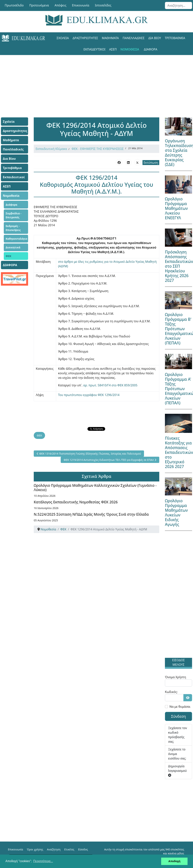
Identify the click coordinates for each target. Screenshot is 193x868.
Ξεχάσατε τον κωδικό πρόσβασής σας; (178, 735)
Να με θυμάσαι (180, 707)
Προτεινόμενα (39, 5)
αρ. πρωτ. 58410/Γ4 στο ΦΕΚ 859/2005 (110, 385)
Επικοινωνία (81, 5)
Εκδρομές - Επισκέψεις (13, 228)
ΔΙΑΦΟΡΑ (150, 49)
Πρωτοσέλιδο (14, 5)
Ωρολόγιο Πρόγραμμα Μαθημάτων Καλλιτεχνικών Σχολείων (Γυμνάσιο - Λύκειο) (95, 487)
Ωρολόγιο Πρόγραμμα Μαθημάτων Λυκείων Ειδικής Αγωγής (176, 513)
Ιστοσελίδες (103, 5)
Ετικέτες (69, 849)
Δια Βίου (155, 38)
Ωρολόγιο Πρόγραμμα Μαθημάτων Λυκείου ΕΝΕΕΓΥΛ (176, 208)
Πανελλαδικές (134, 38)
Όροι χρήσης (35, 849)
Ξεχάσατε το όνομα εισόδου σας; (177, 754)
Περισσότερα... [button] (43, 861)
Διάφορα (11, 205)
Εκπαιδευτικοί (94, 49)
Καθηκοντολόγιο (16, 239)
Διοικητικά (13, 247)
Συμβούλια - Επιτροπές (13, 215)
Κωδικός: (171, 692)
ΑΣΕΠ (113, 49)
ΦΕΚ (8, 256)
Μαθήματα (110, 38)
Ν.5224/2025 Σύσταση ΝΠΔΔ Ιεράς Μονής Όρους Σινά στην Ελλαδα (91, 514)
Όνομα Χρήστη (175, 677)
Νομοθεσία (130, 49)
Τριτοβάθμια (175, 38)
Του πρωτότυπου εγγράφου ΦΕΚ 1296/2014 (89, 395)
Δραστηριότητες (85, 38)
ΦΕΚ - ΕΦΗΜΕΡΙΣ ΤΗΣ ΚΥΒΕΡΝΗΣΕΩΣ (98, 149)
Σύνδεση (179, 716)
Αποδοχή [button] (174, 861)
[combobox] (178, 5)
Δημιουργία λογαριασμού (177, 770)
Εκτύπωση (151, 163)
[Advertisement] (96, 81)
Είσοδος (83, 849)
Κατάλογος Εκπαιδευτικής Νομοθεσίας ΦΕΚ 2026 (76, 502)
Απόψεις (60, 5)
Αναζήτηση (54, 849)
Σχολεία (63, 38)
